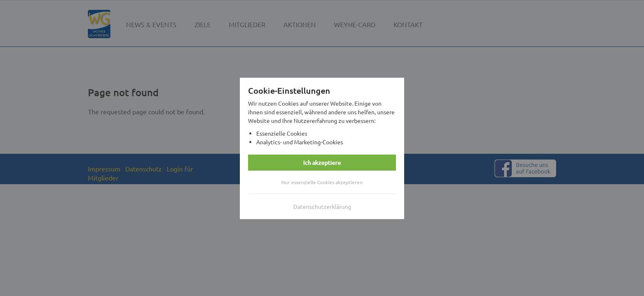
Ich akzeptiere (322, 163)
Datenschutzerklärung (322, 206)
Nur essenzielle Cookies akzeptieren (322, 182)
